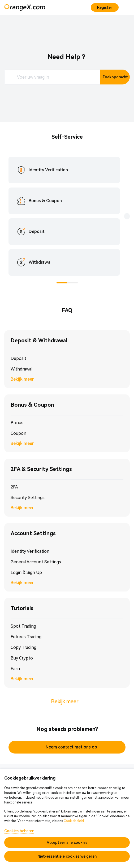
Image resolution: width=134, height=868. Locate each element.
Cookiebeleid (74, 821)
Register (105, 7)
